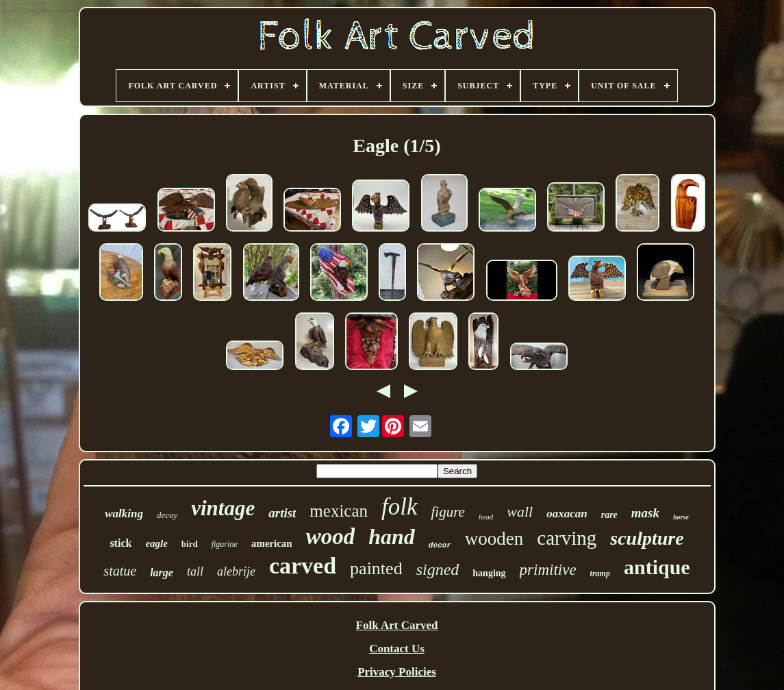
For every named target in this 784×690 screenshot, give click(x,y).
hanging (489, 573)
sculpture (647, 538)
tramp (600, 574)
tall (195, 571)
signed (438, 569)
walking (124, 514)
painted (376, 568)
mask (645, 513)
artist (282, 513)
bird (190, 544)
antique (657, 567)
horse (681, 517)
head (486, 517)
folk (399, 507)
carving (567, 538)
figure (448, 512)
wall (520, 512)
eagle (156, 543)
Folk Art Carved (397, 625)
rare (609, 515)
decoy (167, 515)
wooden (494, 539)
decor (440, 545)
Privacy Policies (397, 672)
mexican (339, 511)
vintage (223, 508)
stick (121, 543)
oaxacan (567, 514)
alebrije (236, 571)
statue (120, 571)
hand (392, 537)
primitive (548, 570)
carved (303, 566)
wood (331, 537)
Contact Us (397, 649)
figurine (225, 544)
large (162, 572)
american (272, 543)
